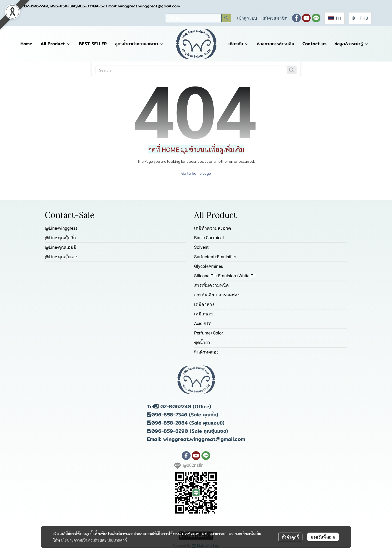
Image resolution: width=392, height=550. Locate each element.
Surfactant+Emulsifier (215, 257)
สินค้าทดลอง (206, 352)
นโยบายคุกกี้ (117, 540)
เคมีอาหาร (204, 304)
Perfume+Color (209, 333)
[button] (198, 18)
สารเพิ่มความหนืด (211, 285)
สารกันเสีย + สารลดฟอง (217, 295)
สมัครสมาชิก (275, 18)
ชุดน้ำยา (202, 342)
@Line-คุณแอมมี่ (61, 247)
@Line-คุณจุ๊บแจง (61, 257)
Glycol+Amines (209, 266)
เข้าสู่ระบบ (247, 18)
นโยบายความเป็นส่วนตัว (80, 540)
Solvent (201, 247)
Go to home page (196, 173)
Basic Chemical (209, 238)
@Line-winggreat (61, 228)
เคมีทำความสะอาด (212, 228)
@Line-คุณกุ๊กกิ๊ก (60, 238)
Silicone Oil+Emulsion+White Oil (225, 276)
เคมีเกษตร (204, 314)
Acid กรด (203, 323)
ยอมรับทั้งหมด (323, 537)
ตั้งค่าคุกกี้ (290, 537)
